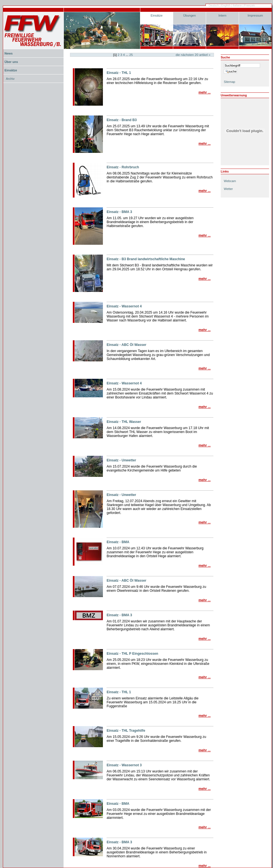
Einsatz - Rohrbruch (123, 167)
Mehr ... (205, 92)
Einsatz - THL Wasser (124, 422)
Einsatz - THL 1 (119, 73)
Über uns (11, 62)
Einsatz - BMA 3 (119, 212)
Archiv (10, 79)
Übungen (190, 15)
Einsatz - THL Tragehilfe (126, 731)
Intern (222, 15)
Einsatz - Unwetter (121, 460)
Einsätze (157, 15)
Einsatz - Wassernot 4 (124, 306)
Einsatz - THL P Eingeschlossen (132, 654)
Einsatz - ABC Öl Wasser (126, 345)
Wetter (228, 189)
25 (131, 55)
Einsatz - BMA (118, 542)
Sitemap (229, 82)
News (9, 53)
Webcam (230, 181)
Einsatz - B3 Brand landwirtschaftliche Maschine (146, 259)
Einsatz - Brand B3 (122, 120)
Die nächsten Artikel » (193, 55)
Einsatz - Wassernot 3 (124, 765)
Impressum (255, 15)
